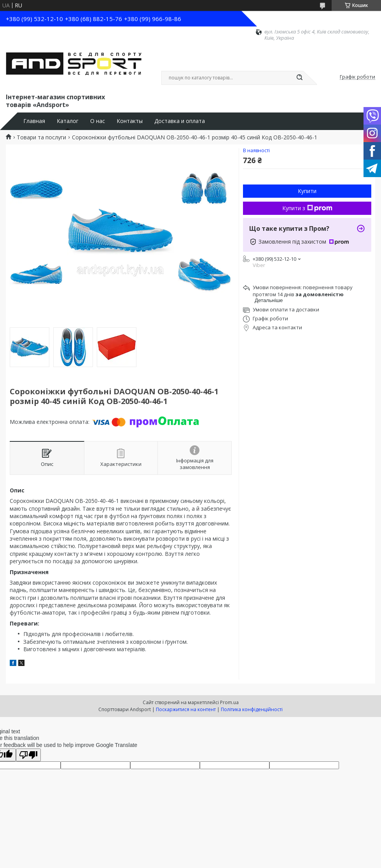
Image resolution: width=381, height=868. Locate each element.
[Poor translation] (28, 755)
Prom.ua (229, 702)
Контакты (130, 121)
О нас (98, 121)
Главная (34, 121)
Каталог (68, 121)
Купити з (307, 208)
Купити (307, 191)
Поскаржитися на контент (186, 709)
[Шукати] (299, 78)
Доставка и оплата (180, 121)
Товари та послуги (41, 137)
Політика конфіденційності (252, 709)
